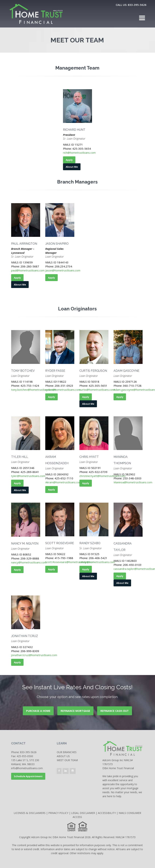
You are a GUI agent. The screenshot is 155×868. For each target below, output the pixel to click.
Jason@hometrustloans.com (63, 270)
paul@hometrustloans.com (28, 270)
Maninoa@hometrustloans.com (133, 482)
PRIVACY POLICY (58, 813)
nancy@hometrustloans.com (29, 562)
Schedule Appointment (28, 776)
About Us (63, 756)
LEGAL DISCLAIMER (83, 813)
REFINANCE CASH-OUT (115, 711)
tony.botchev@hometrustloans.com (34, 390)
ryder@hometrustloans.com (63, 390)
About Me (72, 167)
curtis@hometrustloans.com (97, 390)
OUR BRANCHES (67, 752)
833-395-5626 (28, 752)
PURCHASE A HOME (38, 711)
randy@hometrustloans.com (97, 562)
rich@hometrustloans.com (79, 153)
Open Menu (142, 18)
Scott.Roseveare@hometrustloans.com (70, 562)
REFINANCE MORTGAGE (75, 711)
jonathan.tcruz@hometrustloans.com (34, 655)
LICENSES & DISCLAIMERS (30, 813)
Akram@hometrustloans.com (63, 482)
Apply (69, 160)
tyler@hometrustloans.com (28, 476)
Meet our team (67, 760)
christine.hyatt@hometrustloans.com (102, 476)
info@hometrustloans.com (27, 768)
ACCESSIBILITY (107, 813)
